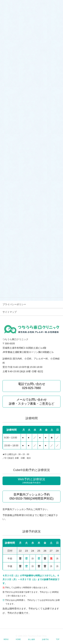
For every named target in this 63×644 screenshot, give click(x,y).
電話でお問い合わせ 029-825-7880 (32, 386)
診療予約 (45, 639)
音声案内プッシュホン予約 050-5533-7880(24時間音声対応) (31, 497)
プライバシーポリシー (14, 304)
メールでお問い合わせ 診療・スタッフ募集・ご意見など (32, 402)
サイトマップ (10, 312)
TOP (58, 639)
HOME (18, 639)
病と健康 (31, 639)
